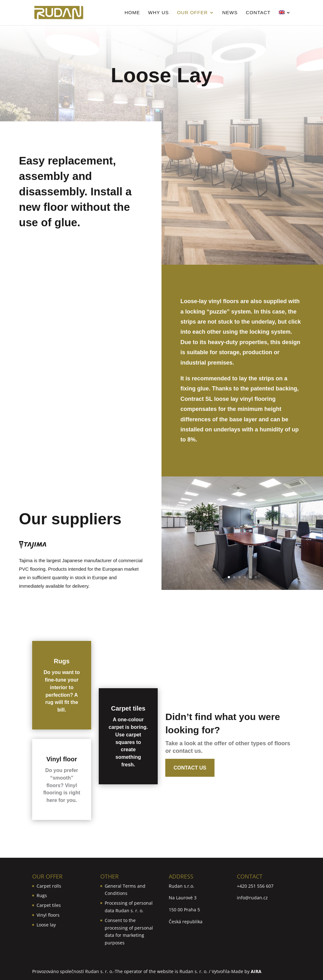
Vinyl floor (62, 759)
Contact (258, 13)
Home (132, 13)
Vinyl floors (48, 915)
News (230, 13)
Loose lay (46, 925)
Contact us (190, 768)
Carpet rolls (49, 886)
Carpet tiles (128, 708)
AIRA (256, 971)
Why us (159, 13)
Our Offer (192, 13)
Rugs (62, 661)
